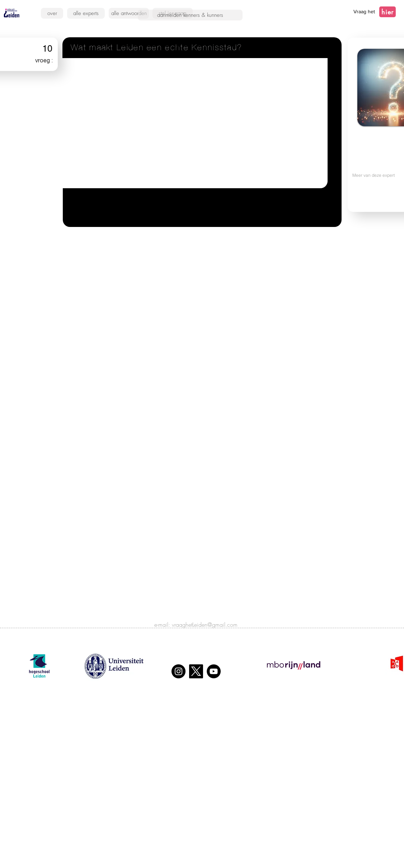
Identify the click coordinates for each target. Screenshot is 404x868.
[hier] (387, 12)
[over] (52, 13)
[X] (196, 671)
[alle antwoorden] (129, 13)
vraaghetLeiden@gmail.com (205, 625)
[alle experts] (86, 13)
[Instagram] (178, 671)
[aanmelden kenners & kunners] (190, 15)
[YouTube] (214, 671)
